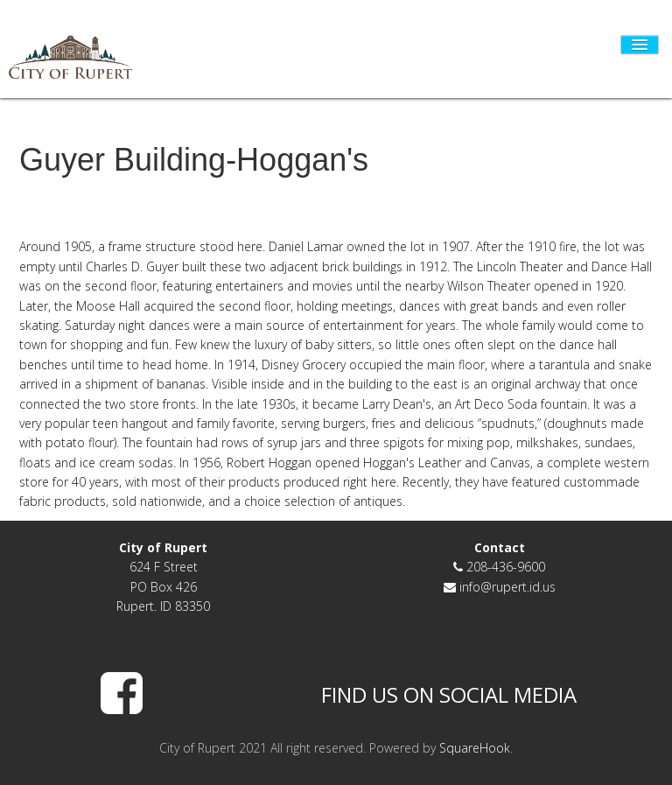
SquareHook (475, 748)
